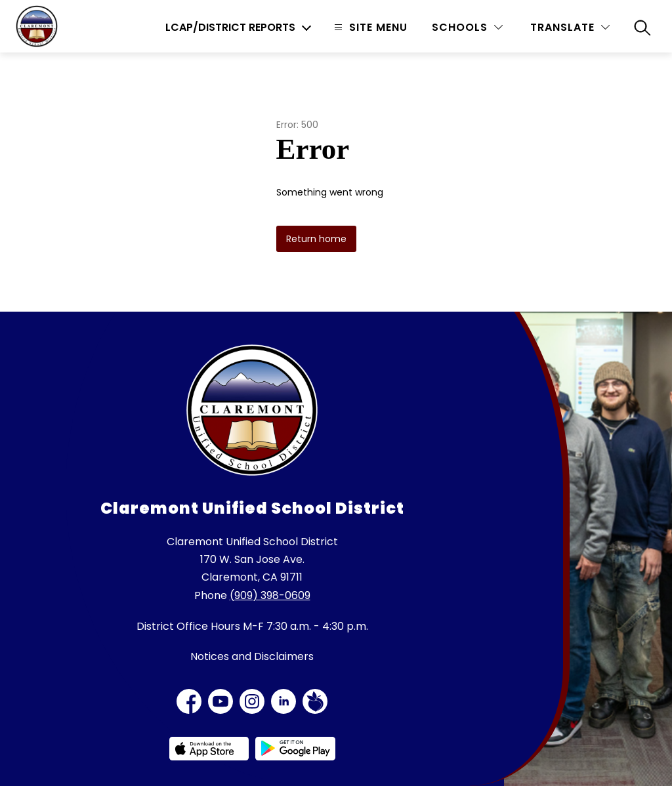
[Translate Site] (570, 27)
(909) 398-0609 (270, 595)
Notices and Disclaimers (252, 656)
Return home (316, 239)
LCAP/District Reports (230, 28)
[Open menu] (369, 27)
